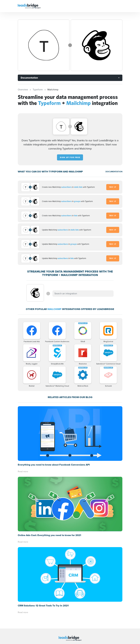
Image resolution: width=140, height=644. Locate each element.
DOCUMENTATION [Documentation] (114, 172)
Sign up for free (70, 157)
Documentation (29, 78)
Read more (23, 472)
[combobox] (83, 294)
